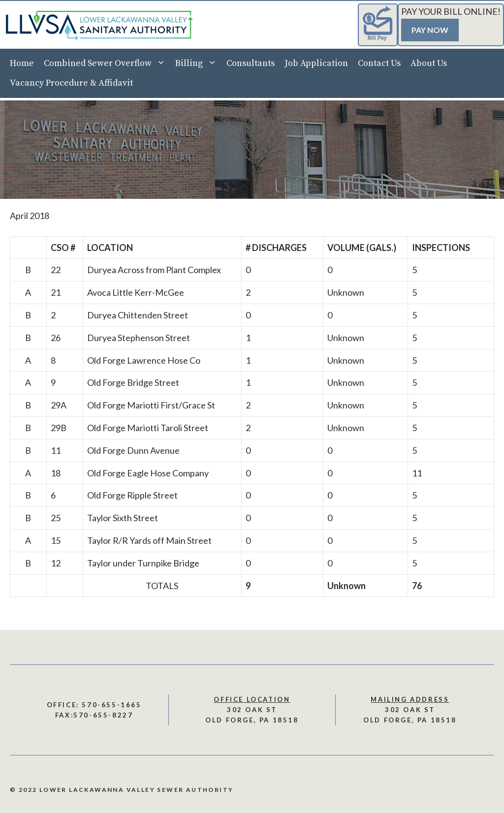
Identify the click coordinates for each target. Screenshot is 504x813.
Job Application (316, 63)
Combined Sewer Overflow (107, 63)
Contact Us (379, 63)
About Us (429, 63)
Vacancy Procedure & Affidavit (71, 83)
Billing (198, 63)
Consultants (251, 63)
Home (22, 63)
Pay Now (430, 30)
